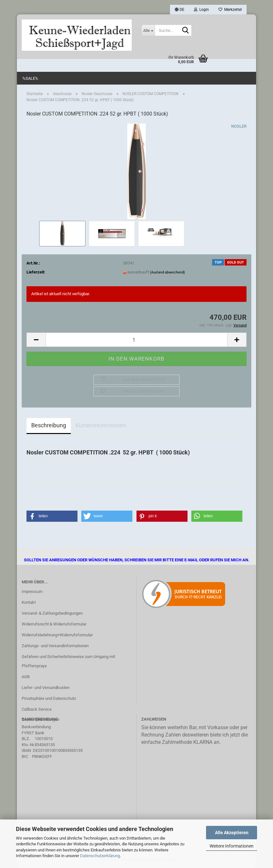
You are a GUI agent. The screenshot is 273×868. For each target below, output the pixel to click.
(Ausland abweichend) (167, 272)
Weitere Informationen (232, 846)
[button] (180, 10)
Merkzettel (230, 10)
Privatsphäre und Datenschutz (49, 698)
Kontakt (29, 602)
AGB (26, 677)
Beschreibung (49, 425)
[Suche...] (148, 30)
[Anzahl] (136, 340)
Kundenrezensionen (101, 425)
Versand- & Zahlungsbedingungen (52, 613)
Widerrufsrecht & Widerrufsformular (54, 624)
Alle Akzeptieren (232, 833)
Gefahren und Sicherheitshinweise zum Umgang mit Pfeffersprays (68, 661)
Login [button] (201, 10)
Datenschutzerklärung (100, 856)
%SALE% (30, 78)
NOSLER (239, 126)
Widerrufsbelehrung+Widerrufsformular (57, 635)
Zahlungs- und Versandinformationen (55, 646)
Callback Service (37, 709)
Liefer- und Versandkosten (46, 688)
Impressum (32, 591)
